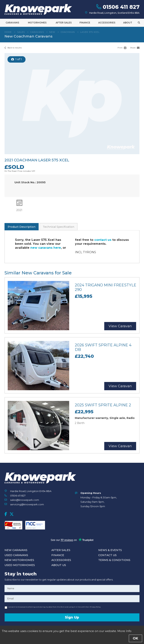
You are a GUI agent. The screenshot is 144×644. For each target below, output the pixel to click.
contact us (103, 240)
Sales (21, 32)
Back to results (13, 48)
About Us (59, 565)
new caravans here (46, 248)
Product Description (22, 227)
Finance (85, 23)
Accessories (107, 23)
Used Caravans (16, 555)
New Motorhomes (19, 560)
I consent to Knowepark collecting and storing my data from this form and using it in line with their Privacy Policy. (54, 607)
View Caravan (120, 326)
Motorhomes (37, 23)
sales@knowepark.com (25, 500)
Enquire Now (72, 637)
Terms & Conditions (114, 560)
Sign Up (72, 617)
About (128, 23)
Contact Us (107, 555)
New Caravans (16, 550)
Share (135, 48)
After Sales (64, 23)
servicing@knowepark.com (27, 504)
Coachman (68, 32)
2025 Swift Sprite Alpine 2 (103, 405)
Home (8, 32)
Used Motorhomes (20, 565)
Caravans (12, 23)
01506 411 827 (18, 496)
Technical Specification (58, 227)
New (52, 32)
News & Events (110, 550)
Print (122, 48)
